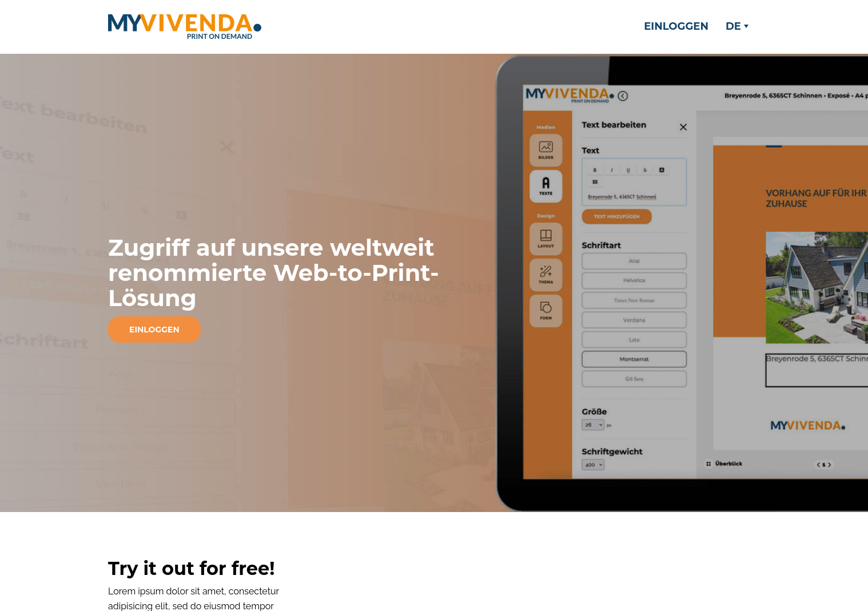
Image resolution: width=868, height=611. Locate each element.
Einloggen (676, 26)
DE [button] (737, 26)
